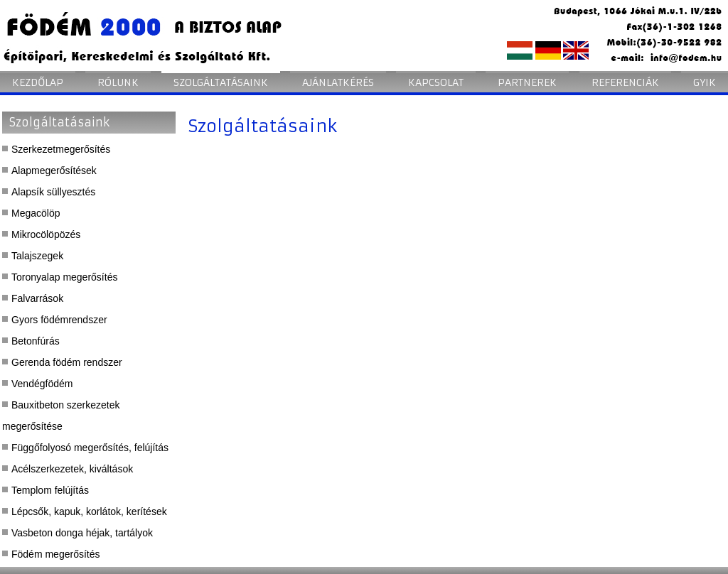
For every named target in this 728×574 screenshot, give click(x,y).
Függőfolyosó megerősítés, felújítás (90, 448)
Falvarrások (37, 298)
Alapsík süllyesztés (53, 192)
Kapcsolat (436, 82)
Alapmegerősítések (54, 170)
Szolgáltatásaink (221, 82)
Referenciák (625, 82)
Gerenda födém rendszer (67, 362)
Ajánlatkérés (338, 82)
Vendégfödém (42, 384)
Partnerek (527, 82)
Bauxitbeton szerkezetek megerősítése (61, 416)
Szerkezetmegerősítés (61, 149)
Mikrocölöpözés (46, 234)
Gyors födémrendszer (59, 320)
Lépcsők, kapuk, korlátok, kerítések (89, 511)
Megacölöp (36, 213)
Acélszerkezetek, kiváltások (72, 469)
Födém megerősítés (56, 554)
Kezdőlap (38, 82)
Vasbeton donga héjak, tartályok (82, 533)
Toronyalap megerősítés (64, 277)
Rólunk (118, 82)
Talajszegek (37, 256)
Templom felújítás (50, 490)
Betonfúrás (36, 341)
